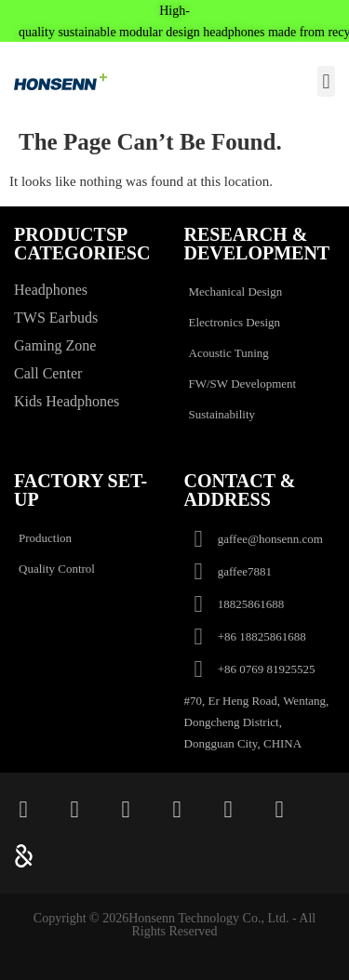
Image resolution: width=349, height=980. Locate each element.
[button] (326, 81)
